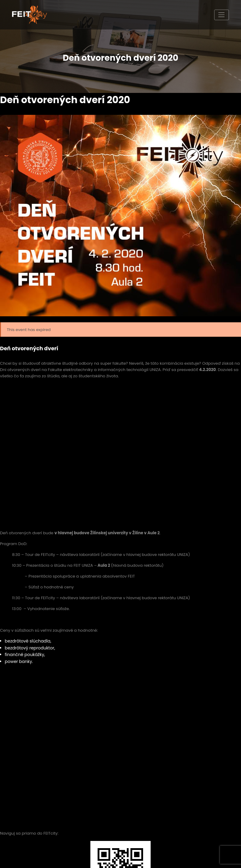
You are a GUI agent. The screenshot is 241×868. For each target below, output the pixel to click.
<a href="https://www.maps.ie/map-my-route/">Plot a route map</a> (120, 739)
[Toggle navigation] (222, 15)
